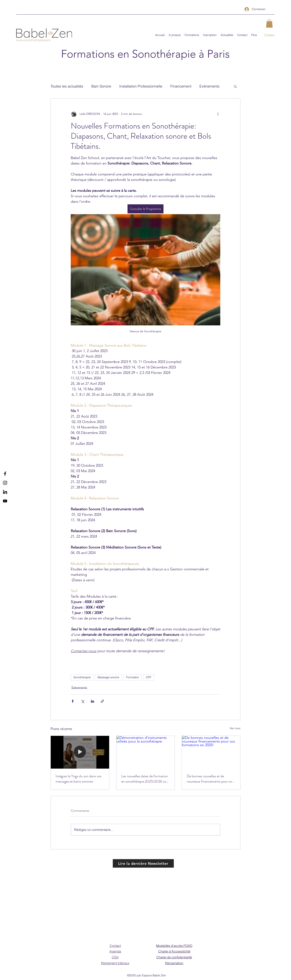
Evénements (209, 86)
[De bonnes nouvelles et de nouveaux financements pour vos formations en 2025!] (211, 752)
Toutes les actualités (67, 86)
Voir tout (235, 728)
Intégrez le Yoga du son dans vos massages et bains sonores (79, 779)
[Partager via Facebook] (73, 701)
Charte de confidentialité (174, 957)
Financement (181, 86)
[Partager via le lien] (102, 701)
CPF (149, 677)
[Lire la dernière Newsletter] (143, 863)
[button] (269, 24)
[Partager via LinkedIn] (92, 701)
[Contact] (269, 35)
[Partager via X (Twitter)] (83, 701)
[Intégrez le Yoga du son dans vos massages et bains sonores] (80, 752)
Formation (133, 677)
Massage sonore (108, 677)
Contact (115, 946)
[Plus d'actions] (218, 114)
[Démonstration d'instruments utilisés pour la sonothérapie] (146, 752)
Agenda (115, 951)
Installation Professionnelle (141, 86)
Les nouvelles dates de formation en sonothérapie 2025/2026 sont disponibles (145, 779)
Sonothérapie (82, 677)
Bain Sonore (101, 86)
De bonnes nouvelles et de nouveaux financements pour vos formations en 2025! (210, 779)
